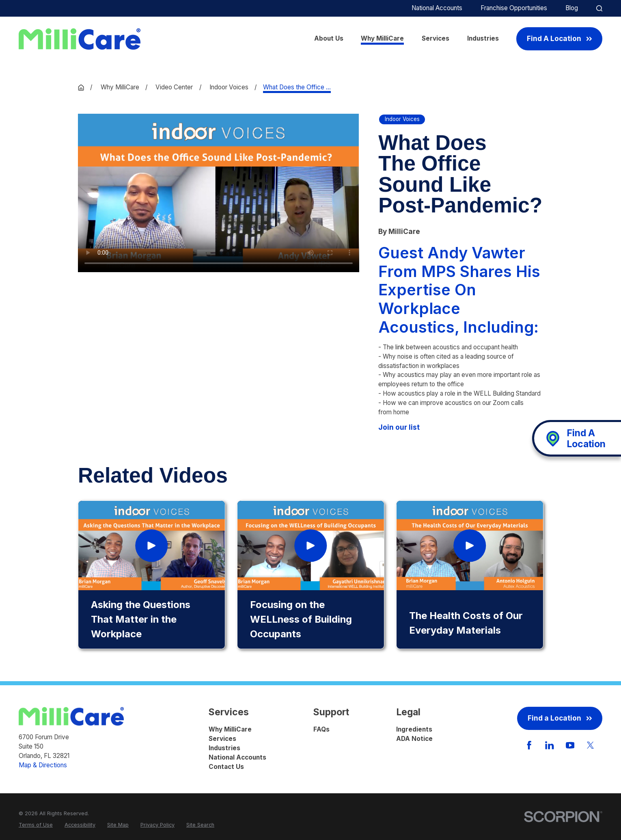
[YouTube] (570, 745)
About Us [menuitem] (329, 38)
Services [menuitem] (436, 38)
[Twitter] (590, 745)
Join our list (399, 427)
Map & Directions (43, 765)
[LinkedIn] (549, 745)
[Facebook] (529, 745)
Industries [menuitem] (483, 38)
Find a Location (560, 718)
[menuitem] (36, 825)
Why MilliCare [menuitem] (382, 38)
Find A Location (559, 38)
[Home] (80, 39)
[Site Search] (599, 8)
